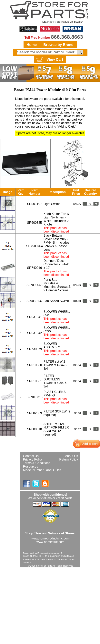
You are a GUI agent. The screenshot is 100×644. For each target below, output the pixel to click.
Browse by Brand (58, 45)
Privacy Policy (33, 459)
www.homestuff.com (50, 542)
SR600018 (35, 429)
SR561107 (35, 204)
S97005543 (35, 285)
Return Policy (69, 459)
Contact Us (31, 456)
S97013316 (35, 397)
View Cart (49, 60)
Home (32, 45)
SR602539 (35, 413)
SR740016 (35, 268)
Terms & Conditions (37, 463)
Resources (31, 466)
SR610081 (35, 381)
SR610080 (35, 365)
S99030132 (35, 301)
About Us (72, 456)
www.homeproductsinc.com (50, 538)
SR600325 (35, 223)
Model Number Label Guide (42, 470)
